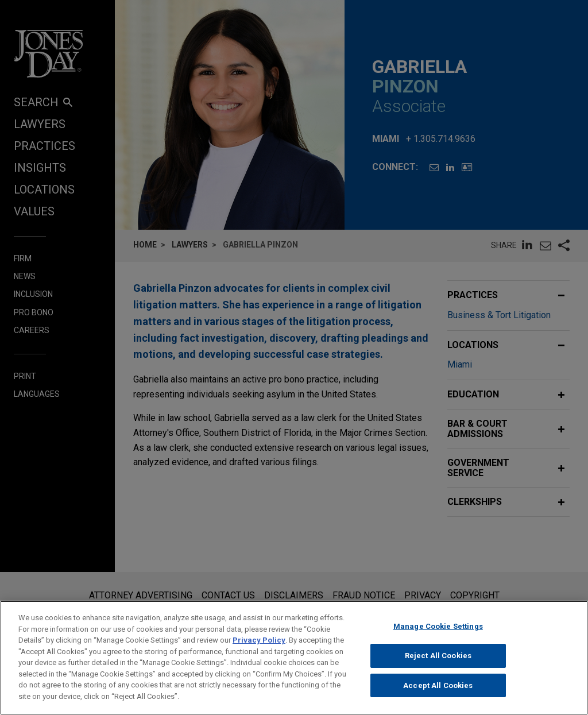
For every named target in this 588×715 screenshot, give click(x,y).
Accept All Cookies (438, 694)
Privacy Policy (259, 649)
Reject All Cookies (438, 664)
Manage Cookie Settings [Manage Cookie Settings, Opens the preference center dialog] (438, 635)
